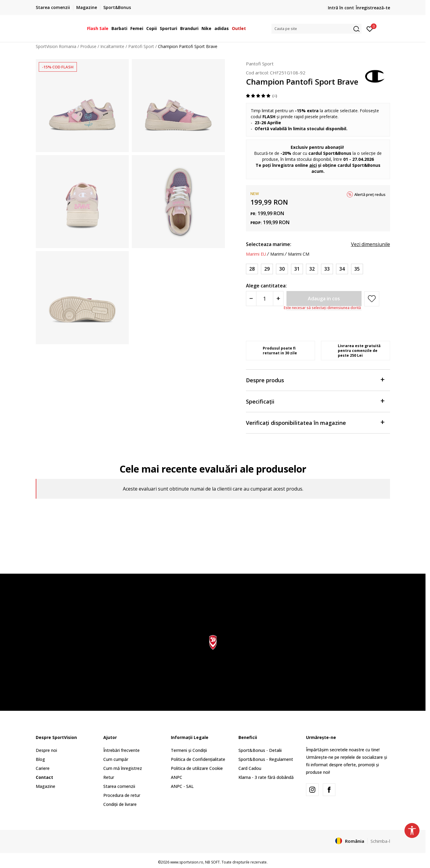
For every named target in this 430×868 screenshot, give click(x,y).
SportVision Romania (56, 46)
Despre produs (315, 380)
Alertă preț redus (370, 194)
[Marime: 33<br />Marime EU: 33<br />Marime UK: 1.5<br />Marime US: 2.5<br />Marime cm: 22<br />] (327, 269)
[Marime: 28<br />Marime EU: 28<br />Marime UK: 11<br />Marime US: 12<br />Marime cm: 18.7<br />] (252, 269)
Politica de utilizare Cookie (197, 768)
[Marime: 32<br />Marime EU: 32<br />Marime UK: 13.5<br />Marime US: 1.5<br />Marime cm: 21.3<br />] (312, 269)
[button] (316, 29)
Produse (88, 46)
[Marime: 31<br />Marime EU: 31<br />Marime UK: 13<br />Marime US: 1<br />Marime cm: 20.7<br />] (297, 269)
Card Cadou (250, 768)
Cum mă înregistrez (123, 768)
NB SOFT (212, 862)
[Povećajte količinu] (278, 299)
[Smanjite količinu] (251, 299)
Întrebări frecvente (121, 750)
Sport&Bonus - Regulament (266, 759)
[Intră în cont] (370, 29)
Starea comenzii (119, 786)
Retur (109, 777)
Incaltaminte (112, 46)
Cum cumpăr (116, 759)
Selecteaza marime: (269, 244)
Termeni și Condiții (189, 750)
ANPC (177, 777)
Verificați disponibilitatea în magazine (315, 422)
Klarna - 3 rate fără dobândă (266, 777)
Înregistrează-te (373, 8)
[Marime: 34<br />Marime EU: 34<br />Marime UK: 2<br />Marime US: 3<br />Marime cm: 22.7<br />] (342, 269)
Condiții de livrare (120, 804)
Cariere (43, 768)
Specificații (315, 401)
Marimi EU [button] (256, 254)
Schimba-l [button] (380, 841)
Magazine (45, 786)
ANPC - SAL (182, 786)
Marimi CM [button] (299, 254)
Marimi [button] (277, 254)
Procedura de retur (122, 795)
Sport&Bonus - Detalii (260, 750)
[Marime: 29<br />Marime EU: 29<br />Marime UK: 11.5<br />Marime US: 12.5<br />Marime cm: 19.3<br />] (267, 269)
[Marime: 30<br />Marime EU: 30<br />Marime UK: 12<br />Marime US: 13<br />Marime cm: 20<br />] (282, 269)
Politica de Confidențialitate (198, 759)
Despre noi (46, 750)
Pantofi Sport (141, 46)
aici (313, 165)
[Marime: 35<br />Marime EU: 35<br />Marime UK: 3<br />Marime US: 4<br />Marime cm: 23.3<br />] (357, 269)
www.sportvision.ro (187, 862)
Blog (40, 759)
